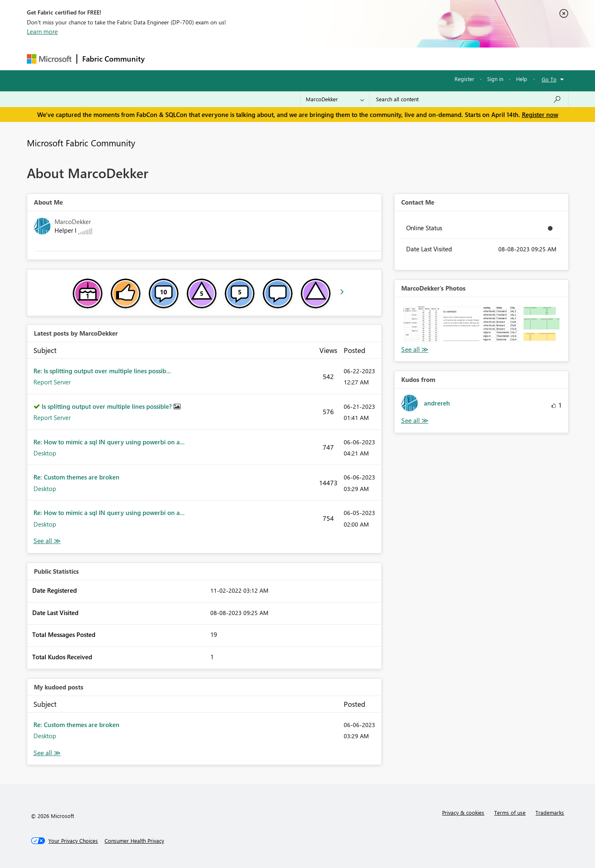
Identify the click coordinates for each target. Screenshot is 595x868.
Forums (163, 58)
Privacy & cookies (463, 812)
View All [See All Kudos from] (415, 421)
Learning (339, 58)
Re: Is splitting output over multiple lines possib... (102, 371)
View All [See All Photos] (415, 349)
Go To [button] (549, 79)
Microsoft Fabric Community (81, 143)
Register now (540, 114)
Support (374, 58)
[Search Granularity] (335, 99)
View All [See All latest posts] (47, 541)
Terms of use (510, 812)
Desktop (45, 453)
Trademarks (550, 812)
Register (464, 79)
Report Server (52, 382)
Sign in (495, 79)
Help (522, 79)
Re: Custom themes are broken (76, 477)
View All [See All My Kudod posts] (47, 753)
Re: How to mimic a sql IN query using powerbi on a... (109, 442)
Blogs (307, 58)
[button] (421, 324)
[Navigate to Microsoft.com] (49, 59)
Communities (270, 58)
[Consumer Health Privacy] (134, 841)
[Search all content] (469, 99)
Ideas (234, 58)
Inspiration (200, 58)
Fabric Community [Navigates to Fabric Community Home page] (113, 59)
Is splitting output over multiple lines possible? (108, 406)
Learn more (42, 31)
